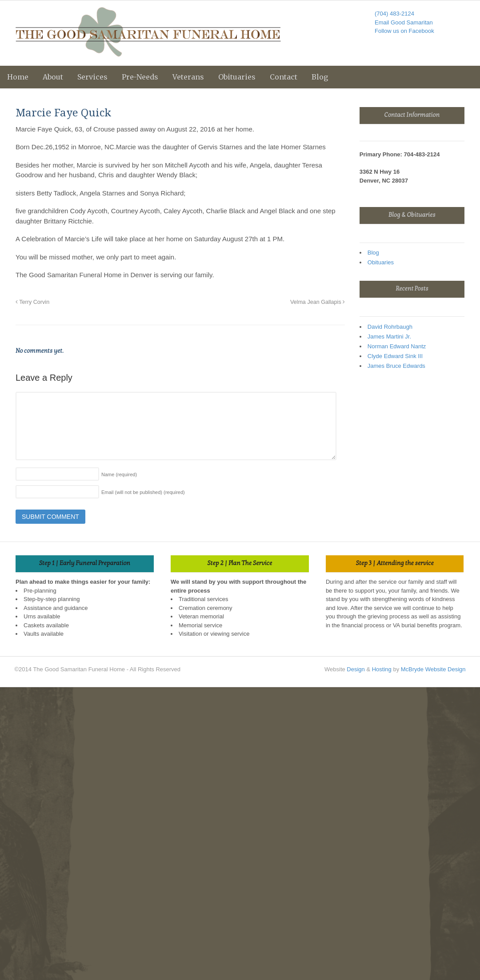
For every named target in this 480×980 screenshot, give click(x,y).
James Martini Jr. (389, 337)
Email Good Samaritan (404, 22)
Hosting (382, 669)
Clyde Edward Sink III (395, 356)
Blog (320, 77)
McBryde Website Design (433, 669)
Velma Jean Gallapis (318, 302)
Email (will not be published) (143, 492)
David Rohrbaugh (390, 327)
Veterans (188, 77)
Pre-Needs (140, 77)
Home (18, 77)
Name (119, 474)
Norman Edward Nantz (397, 346)
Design (356, 669)
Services (92, 77)
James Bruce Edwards (396, 366)
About (53, 77)
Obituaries (237, 77)
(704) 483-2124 (394, 14)
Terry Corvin (32, 302)
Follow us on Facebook (404, 31)
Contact (284, 77)
